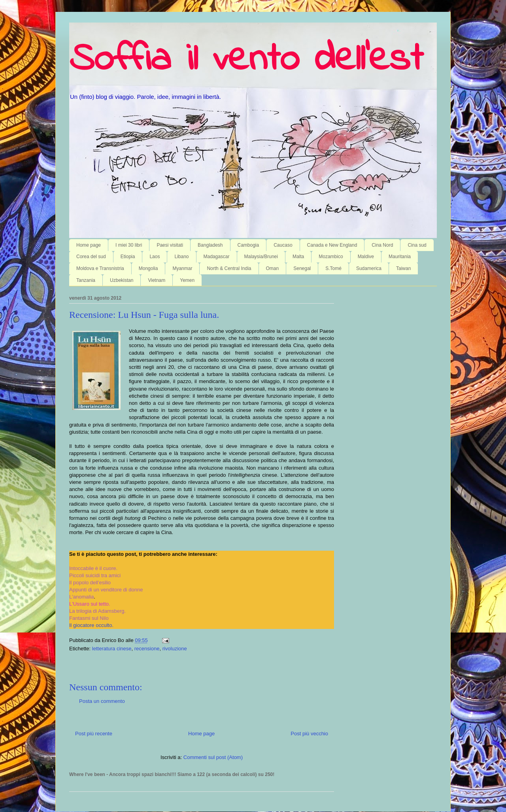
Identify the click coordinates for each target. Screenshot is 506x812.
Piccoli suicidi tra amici (95, 575)
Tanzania (86, 280)
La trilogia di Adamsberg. (97, 611)
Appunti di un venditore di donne (106, 590)
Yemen (187, 280)
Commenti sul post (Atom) (213, 757)
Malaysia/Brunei (261, 257)
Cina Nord (382, 245)
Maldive (366, 257)
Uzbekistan (122, 280)
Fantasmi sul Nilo (89, 618)
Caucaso (283, 245)
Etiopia (128, 257)
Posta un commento (102, 701)
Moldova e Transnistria (100, 268)
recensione (147, 649)
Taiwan (403, 268)
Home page (89, 245)
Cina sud (417, 245)
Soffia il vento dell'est (246, 60)
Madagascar (217, 257)
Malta (298, 257)
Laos (155, 257)
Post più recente (94, 734)
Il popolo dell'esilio (90, 583)
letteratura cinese (112, 649)
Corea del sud (91, 257)
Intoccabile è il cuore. (93, 568)
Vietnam (157, 280)
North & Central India (229, 268)
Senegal (302, 268)
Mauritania (400, 257)
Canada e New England (332, 245)
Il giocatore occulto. (91, 625)
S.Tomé (333, 268)
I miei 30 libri (129, 245)
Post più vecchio (309, 734)
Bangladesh (210, 245)
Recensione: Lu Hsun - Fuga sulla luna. (144, 315)
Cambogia (248, 245)
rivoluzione (175, 649)
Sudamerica (369, 268)
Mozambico (331, 257)
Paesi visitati (170, 245)
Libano (181, 257)
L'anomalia (81, 597)
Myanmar (182, 268)
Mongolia (148, 268)
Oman (273, 268)
